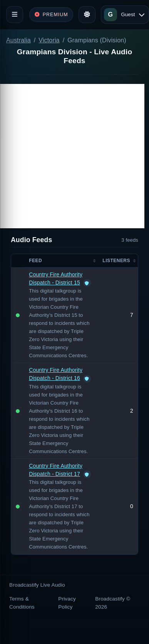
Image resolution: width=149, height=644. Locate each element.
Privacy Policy (67, 603)
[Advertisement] (72, 156)
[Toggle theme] (87, 15)
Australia (18, 40)
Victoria (49, 40)
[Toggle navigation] (15, 15)
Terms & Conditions (22, 603)
